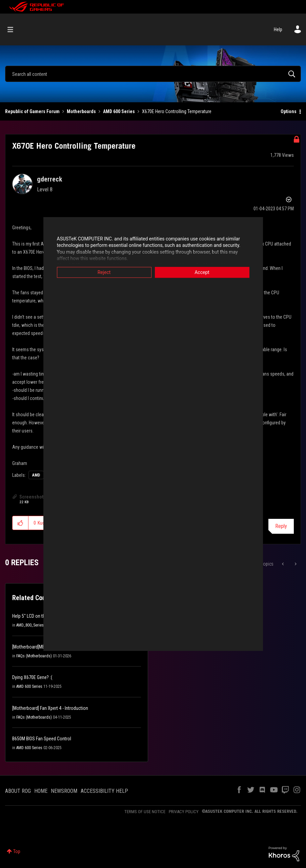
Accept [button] (202, 272)
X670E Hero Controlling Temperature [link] (177, 111)
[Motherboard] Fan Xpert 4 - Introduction (50, 708)
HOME (41, 791)
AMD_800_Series (30, 625)
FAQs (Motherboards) (34, 656)
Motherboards (81, 111)
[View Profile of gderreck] (50, 179)
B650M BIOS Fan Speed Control (42, 739)
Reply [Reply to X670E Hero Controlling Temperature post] (281, 526)
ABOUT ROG (18, 791)
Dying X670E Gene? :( (32, 677)
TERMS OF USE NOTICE (145, 812)
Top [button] (17, 851)
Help (278, 29)
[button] (21, 523)
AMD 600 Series (119, 111)
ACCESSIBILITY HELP (104, 791)
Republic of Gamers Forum (32, 111)
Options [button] (289, 111)
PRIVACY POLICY (184, 812)
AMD (36, 475)
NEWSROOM (64, 791)
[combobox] (153, 74)
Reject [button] (104, 272)
